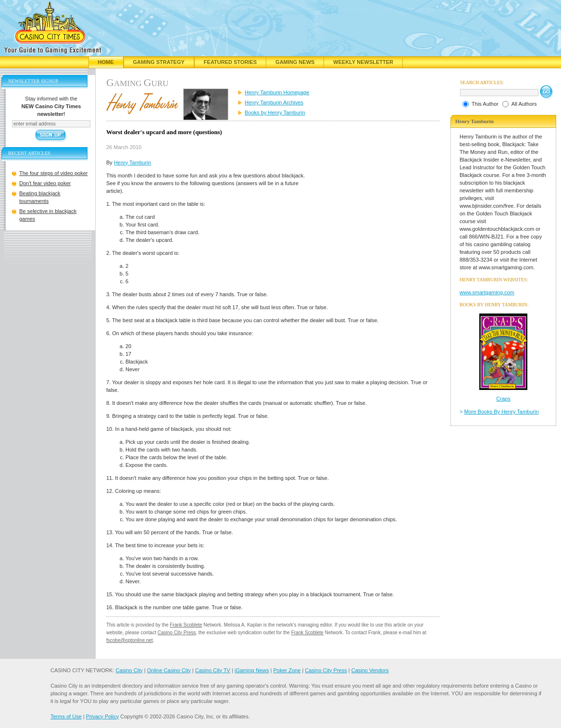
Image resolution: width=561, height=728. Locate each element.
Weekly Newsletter (363, 62)
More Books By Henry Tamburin (502, 412)
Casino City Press (177, 633)
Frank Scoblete (186, 625)
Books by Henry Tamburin (275, 113)
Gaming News (295, 62)
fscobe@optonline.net (130, 640)
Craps (503, 399)
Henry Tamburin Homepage (277, 92)
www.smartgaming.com (487, 292)
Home (106, 62)
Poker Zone (287, 670)
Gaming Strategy (159, 62)
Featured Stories (230, 62)
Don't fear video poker (45, 183)
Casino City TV (213, 670)
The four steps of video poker (53, 173)
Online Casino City (169, 670)
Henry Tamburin (132, 163)
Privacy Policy (102, 716)
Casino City (129, 670)
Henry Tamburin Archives (274, 102)
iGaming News (252, 670)
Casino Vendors (370, 670)
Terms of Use (66, 716)
